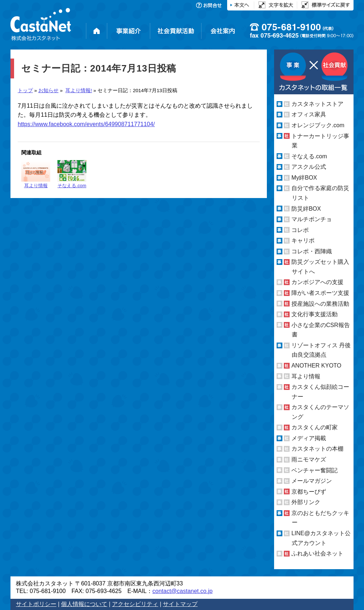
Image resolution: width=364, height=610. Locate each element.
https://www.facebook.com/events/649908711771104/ (86, 124)
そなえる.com (72, 174)
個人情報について (84, 604)
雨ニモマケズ (309, 459)
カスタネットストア (317, 104)
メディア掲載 (309, 438)
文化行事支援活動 (315, 314)
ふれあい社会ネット (317, 553)
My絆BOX (304, 178)
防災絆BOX (306, 208)
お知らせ (48, 91)
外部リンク (306, 502)
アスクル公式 (309, 167)
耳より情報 (36, 174)
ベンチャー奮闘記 (315, 470)
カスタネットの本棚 (317, 449)
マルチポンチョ (312, 219)
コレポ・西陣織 (312, 251)
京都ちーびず (309, 492)
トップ (25, 91)
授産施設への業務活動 (320, 304)
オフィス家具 (309, 114)
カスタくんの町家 (315, 427)
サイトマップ (180, 604)
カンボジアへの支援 (317, 282)
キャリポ (303, 240)
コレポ (300, 230)
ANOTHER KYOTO (316, 366)
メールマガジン (312, 481)
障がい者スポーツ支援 (320, 293)
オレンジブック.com (318, 125)
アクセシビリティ (135, 604)
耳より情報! (79, 91)
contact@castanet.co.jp (183, 591)
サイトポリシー (36, 604)
